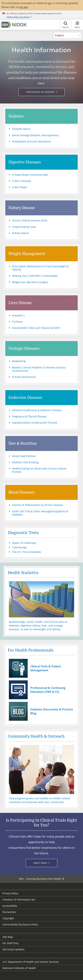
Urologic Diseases (24, 348)
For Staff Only (10, 943)
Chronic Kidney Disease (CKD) (30, 220)
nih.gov (23, 7)
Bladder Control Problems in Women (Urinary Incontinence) (39, 369)
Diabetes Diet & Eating (25, 462)
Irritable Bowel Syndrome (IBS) (30, 175)
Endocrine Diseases (25, 398)
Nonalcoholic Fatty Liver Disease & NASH (36, 328)
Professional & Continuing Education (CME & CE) (48, 690)
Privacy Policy (10, 893)
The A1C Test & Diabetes (27, 552)
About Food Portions (24, 456)
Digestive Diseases (25, 162)
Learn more (44, 864)
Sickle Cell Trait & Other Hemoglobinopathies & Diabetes (40, 513)
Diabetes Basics (21, 129)
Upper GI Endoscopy (24, 543)
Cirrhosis (17, 322)
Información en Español (40, 92)
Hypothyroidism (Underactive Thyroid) (35, 423)
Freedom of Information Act (19, 900)
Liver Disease (20, 303)
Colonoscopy (20, 547)
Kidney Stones (20, 233)
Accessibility (10, 906)
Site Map (8, 937)
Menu (77, 25)
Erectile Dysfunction (24, 377)
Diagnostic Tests (23, 533)
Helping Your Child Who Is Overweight (35, 276)
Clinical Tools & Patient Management (46, 668)
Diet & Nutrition (23, 443)
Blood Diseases (22, 492)
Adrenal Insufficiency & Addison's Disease (37, 410)
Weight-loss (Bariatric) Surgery (30, 282)
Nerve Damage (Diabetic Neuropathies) (35, 135)
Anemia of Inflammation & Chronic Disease (38, 505)
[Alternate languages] (68, 35)
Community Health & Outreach (36, 736)
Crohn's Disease (22, 181)
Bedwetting (19, 361)
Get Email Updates (13, 949)
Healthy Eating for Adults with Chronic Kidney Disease (39, 470)
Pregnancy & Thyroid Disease (29, 416)
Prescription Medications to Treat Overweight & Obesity (40, 268)
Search (66, 25)
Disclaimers (9, 912)
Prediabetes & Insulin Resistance (32, 141)
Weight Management (27, 254)
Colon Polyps (20, 187)
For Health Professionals (31, 650)
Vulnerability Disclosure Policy (20, 924)
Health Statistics (23, 573)
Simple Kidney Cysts (24, 227)
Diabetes (16, 116)
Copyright (8, 918)
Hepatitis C (19, 315)
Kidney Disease (22, 208)
